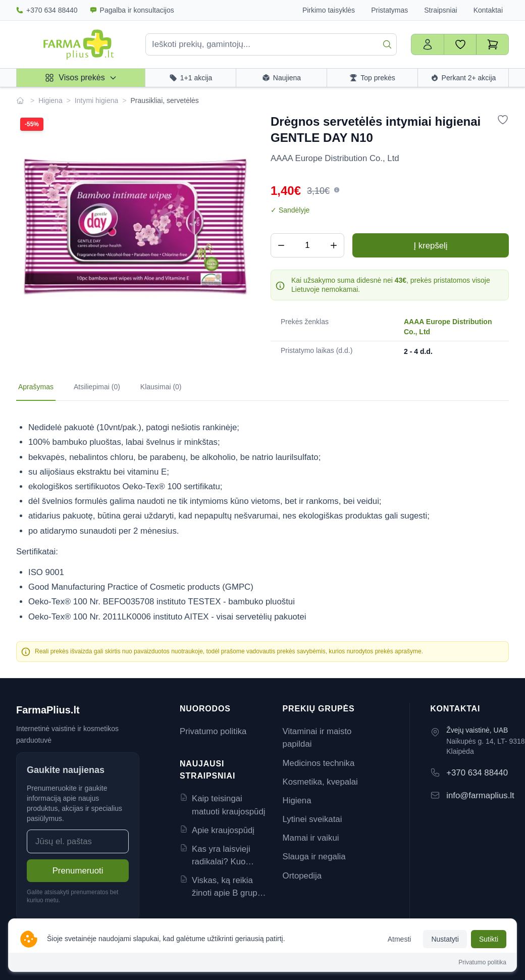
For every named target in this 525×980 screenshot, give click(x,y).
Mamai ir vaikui (311, 838)
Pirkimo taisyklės (329, 10)
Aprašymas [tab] (36, 387)
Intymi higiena (96, 100)
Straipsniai (440, 10)
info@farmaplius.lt (480, 795)
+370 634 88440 (47, 10)
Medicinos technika (319, 763)
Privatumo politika (213, 731)
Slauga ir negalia (314, 857)
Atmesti (400, 939)
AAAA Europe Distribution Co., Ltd (448, 327)
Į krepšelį (430, 246)
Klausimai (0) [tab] (161, 387)
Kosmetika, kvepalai (320, 782)
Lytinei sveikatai (312, 819)
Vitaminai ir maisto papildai (317, 738)
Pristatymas (389, 10)
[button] (337, 190)
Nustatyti (445, 939)
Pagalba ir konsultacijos (132, 10)
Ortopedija (302, 876)
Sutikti (489, 939)
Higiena (50, 100)
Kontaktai (488, 10)
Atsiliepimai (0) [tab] (97, 387)
